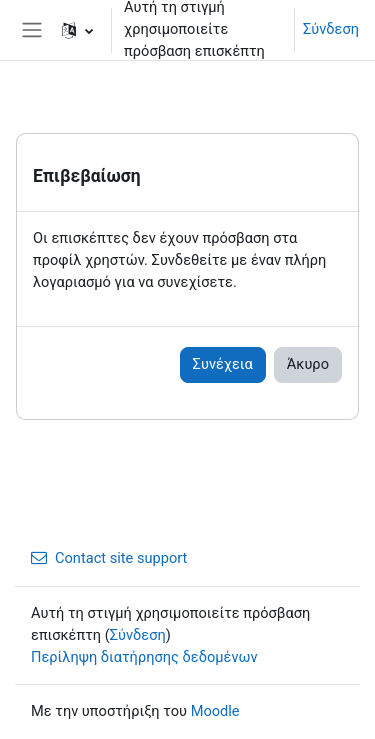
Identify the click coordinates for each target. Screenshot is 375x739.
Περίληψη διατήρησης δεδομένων (144, 657)
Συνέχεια (223, 364)
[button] (77, 30)
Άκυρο (308, 364)
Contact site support (109, 558)
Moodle (215, 711)
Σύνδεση (331, 29)
